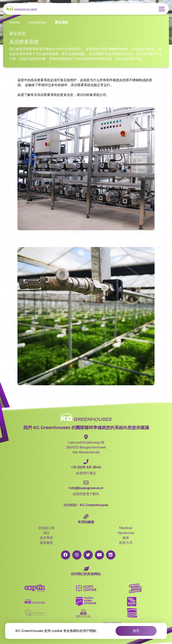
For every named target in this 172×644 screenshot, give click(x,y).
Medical (126, 528)
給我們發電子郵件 (86, 488)
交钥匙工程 (46, 528)
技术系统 (46, 538)
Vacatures (126, 533)
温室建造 (46, 543)
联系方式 (126, 543)
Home (14, 22)
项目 (46, 533)
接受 (136, 631)
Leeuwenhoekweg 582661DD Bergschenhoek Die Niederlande (86, 444)
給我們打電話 (86, 467)
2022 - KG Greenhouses (86, 505)
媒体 (126, 538)
